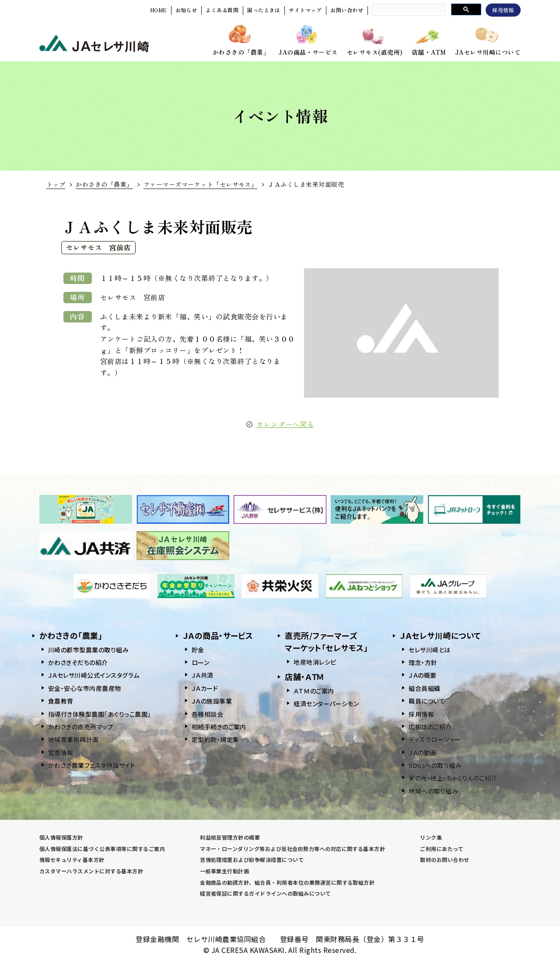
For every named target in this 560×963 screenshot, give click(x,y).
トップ (56, 184)
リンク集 (431, 837)
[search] (408, 9)
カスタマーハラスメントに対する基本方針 (91, 871)
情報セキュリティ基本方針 (72, 860)
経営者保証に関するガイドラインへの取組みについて (266, 893)
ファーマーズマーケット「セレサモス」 (201, 184)
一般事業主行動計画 (224, 871)
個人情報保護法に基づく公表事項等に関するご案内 (102, 849)
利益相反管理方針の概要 (230, 837)
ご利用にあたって (442, 849)
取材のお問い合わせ (444, 860)
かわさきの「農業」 (104, 184)
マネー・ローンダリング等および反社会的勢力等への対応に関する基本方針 (292, 849)
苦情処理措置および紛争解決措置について (252, 860)
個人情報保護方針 (61, 837)
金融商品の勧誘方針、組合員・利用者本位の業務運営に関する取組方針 (287, 882)
